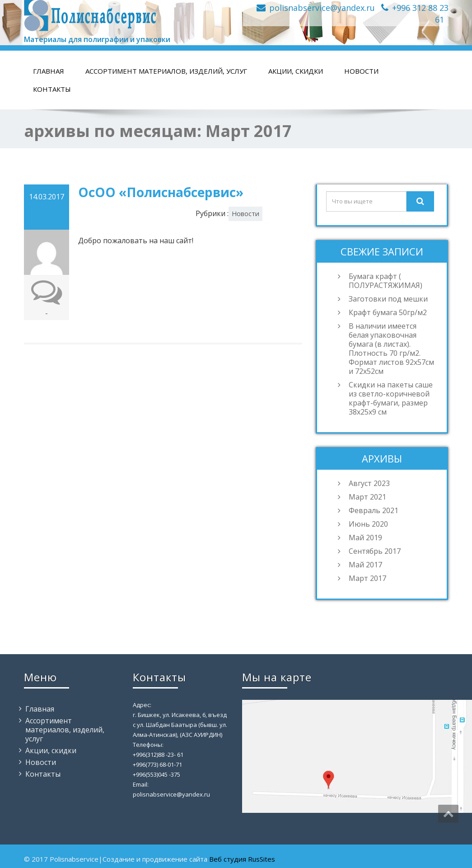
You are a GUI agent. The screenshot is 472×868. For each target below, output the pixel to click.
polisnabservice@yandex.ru (322, 8)
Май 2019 (365, 538)
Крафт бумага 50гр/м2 (388, 312)
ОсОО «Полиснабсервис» (161, 192)
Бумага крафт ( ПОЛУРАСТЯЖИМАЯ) (386, 281)
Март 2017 (367, 578)
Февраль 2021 (374, 510)
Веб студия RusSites (242, 859)
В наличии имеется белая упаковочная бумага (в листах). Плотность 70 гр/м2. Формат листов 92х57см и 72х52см (391, 349)
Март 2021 (367, 497)
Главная (49, 71)
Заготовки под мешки (388, 299)
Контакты (52, 89)
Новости (361, 71)
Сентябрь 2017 (375, 551)
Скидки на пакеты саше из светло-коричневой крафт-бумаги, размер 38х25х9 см (391, 398)
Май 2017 (365, 565)
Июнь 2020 (368, 524)
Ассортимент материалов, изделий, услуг (166, 71)
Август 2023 (369, 483)
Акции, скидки (296, 71)
